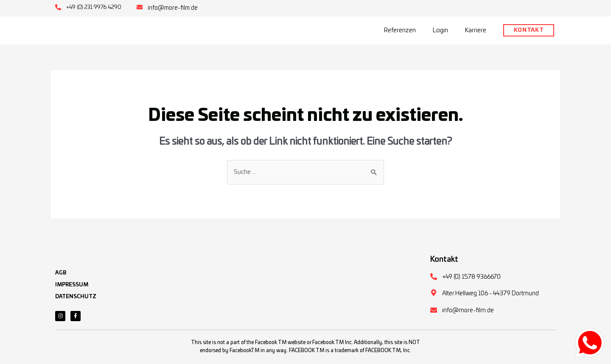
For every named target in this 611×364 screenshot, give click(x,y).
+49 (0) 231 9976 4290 (94, 7)
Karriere (476, 30)
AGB (61, 278)
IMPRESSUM (72, 290)
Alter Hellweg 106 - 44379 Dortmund (490, 296)
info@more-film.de (174, 8)
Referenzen (400, 30)
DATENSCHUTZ (76, 302)
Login (440, 30)
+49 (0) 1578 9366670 (471, 280)
